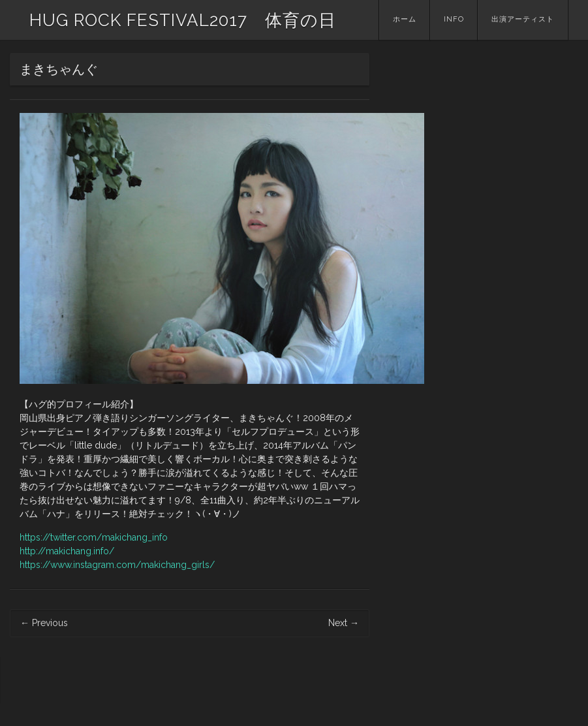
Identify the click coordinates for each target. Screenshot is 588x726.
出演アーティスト (523, 19)
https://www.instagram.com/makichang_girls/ (117, 565)
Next (344, 623)
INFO (454, 19)
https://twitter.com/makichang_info (94, 537)
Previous (44, 623)
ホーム (405, 19)
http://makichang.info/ (67, 551)
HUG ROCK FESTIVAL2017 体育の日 (183, 20)
